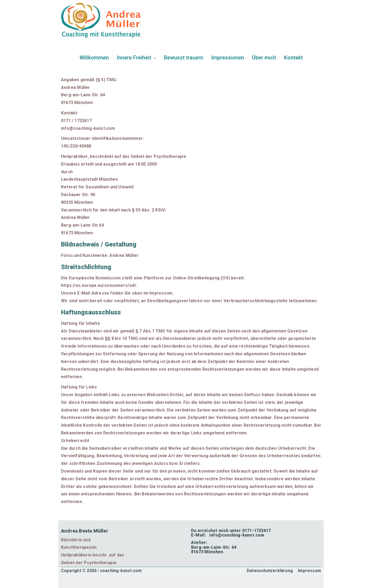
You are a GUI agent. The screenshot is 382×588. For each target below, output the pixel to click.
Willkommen (94, 58)
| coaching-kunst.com (120, 571)
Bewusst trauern (184, 58)
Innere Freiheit (136, 58)
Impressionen (228, 58)
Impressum (309, 571)
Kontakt (293, 58)
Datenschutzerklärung (270, 571)
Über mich (264, 58)
